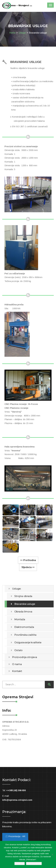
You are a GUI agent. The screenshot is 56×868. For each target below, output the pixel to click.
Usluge (22, 33)
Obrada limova (23, 612)
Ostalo (18, 650)
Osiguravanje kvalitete (28, 642)
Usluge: (17, 589)
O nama (17, 664)
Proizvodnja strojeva (25, 657)
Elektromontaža (24, 627)
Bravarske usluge (25, 604)
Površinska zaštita (25, 635)
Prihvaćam (20, 864)
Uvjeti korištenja (34, 864)
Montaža (20, 619)
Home (12, 33)
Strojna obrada (23, 596)
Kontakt (17, 671)
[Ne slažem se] (52, 855)
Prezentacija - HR (15, 836)
